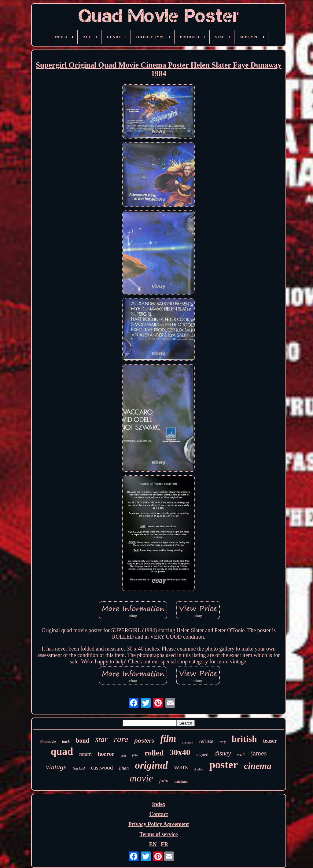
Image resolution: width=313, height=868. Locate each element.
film (168, 738)
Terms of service (158, 834)
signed (203, 755)
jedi (135, 755)
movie (141, 778)
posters (144, 741)
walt (241, 755)
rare (121, 739)
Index (159, 804)
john (164, 781)
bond (82, 740)
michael (181, 781)
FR (164, 844)
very (222, 742)
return (85, 754)
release (206, 741)
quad (62, 751)
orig (123, 755)
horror (106, 754)
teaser (270, 741)
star (101, 739)
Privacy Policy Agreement (159, 824)
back (66, 742)
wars (181, 767)
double (199, 769)
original (151, 765)
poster (224, 765)
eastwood (102, 768)
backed (79, 768)
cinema (258, 766)
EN (153, 844)
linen (124, 768)
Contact (158, 814)
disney (223, 753)
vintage (56, 767)
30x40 (180, 752)
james (259, 753)
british (244, 739)
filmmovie (48, 742)
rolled (154, 753)
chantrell (188, 742)
